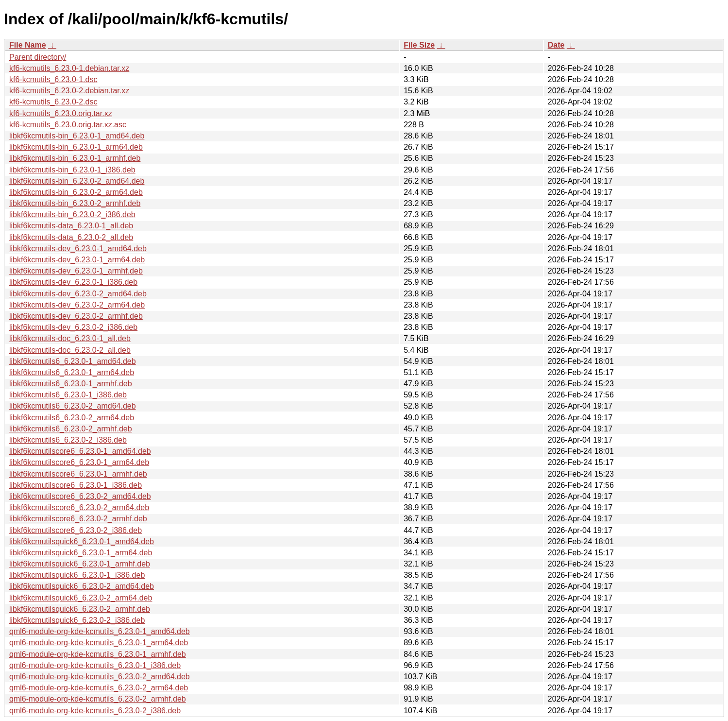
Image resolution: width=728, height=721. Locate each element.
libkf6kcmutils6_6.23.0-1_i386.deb (68, 395)
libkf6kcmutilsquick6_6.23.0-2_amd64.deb (82, 586)
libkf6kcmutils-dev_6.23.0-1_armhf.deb (76, 271)
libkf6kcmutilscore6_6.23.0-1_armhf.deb (78, 474)
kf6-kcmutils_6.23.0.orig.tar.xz (61, 113)
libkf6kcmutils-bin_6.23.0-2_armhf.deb (75, 203)
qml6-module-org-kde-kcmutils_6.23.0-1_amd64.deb (100, 631)
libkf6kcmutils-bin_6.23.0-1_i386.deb (72, 170)
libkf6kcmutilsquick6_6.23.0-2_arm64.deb (81, 598)
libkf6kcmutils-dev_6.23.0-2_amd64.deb (78, 294)
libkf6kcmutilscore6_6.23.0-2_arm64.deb (79, 507)
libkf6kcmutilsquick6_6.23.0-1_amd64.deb (82, 541)
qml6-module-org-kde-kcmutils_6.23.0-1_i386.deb (95, 665)
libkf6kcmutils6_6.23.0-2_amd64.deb (73, 406)
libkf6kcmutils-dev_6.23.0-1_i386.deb (73, 282)
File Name (28, 45)
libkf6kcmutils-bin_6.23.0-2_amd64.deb (77, 181)
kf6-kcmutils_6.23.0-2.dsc (53, 102)
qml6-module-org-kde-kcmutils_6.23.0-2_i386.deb (95, 711)
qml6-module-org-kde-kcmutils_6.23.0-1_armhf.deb (98, 654)
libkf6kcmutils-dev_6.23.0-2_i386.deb (73, 327)
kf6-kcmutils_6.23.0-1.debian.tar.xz (69, 68)
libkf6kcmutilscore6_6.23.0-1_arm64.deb (79, 462)
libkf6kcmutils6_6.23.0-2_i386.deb (68, 440)
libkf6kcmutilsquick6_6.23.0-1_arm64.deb (81, 553)
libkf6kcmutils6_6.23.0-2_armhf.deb (71, 429)
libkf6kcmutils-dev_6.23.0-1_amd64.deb (78, 249)
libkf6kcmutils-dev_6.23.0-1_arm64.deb (77, 260)
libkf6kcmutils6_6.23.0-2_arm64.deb (72, 418)
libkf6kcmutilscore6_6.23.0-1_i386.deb (76, 485)
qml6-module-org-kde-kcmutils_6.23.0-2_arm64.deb (99, 688)
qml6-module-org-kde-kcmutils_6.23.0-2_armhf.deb (98, 699)
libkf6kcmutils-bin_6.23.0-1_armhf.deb (75, 158)
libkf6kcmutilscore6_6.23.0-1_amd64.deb (80, 451)
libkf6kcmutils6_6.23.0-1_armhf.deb (71, 384)
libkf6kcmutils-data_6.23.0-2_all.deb (71, 237)
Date (556, 45)
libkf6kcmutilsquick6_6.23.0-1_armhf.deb (80, 564)
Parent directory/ (38, 57)
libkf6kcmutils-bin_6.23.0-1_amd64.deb (77, 136)
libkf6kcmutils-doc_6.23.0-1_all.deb (70, 338)
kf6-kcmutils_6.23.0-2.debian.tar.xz (69, 91)
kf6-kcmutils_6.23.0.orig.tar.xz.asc (68, 125)
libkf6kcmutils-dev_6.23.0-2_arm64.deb (77, 305)
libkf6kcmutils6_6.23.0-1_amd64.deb (73, 361)
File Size (419, 45)
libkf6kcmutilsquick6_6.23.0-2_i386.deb (77, 620)
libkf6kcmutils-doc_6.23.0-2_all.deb (70, 350)
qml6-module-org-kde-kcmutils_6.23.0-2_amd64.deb (100, 677)
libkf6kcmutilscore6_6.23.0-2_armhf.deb (78, 519)
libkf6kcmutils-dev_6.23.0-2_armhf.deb (76, 316)
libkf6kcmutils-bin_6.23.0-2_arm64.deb (76, 192)
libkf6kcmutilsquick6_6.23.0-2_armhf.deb (80, 609)
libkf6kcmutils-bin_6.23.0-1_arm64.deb (76, 147)
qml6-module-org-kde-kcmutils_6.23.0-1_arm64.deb (99, 643)
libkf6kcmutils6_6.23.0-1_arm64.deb (72, 372)
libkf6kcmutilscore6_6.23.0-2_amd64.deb (80, 496)
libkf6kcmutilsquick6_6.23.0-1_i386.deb (77, 575)
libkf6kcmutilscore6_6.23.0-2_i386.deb (76, 530)
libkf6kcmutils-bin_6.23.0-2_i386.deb (72, 215)
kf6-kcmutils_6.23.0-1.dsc (53, 79)
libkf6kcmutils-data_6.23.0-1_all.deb (71, 226)
